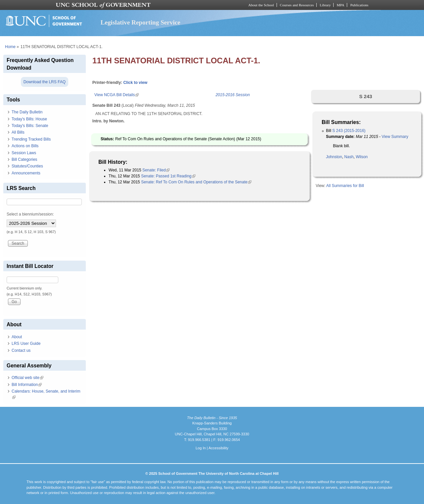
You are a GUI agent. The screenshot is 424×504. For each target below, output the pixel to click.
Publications (359, 5)
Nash (349, 157)
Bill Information (27, 385)
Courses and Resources (297, 5)
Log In (201, 448)
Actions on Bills (25, 146)
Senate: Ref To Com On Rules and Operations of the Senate (196, 182)
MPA (340, 5)
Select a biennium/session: (30, 214)
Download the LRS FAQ (45, 82)
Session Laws (24, 153)
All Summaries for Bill (345, 186)
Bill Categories (24, 159)
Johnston (334, 157)
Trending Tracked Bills (31, 139)
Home (10, 47)
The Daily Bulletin (27, 112)
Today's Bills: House (29, 119)
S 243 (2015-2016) (349, 131)
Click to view (135, 83)
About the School (261, 5)
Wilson (362, 157)
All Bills (18, 132)
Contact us (21, 350)
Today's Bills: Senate (30, 126)
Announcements (26, 173)
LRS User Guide (26, 344)
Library (325, 5)
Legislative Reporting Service (140, 22)
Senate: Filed (156, 170)
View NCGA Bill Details (117, 95)
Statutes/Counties (27, 166)
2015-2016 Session (233, 95)
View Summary (395, 137)
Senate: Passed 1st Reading (168, 176)
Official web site (27, 378)
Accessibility (218, 448)
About (17, 337)
